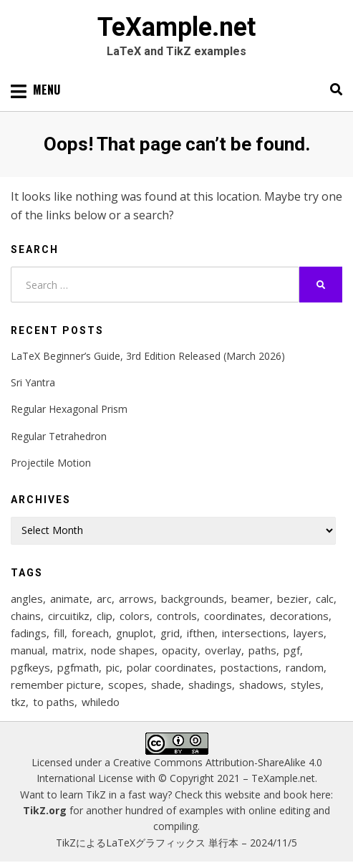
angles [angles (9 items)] (27, 598)
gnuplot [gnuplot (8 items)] (135, 633)
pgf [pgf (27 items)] (292, 650)
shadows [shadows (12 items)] (261, 685)
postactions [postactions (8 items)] (250, 667)
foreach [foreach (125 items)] (90, 633)
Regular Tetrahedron (59, 436)
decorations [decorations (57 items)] (299, 616)
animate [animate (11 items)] (70, 598)
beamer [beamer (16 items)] (251, 598)
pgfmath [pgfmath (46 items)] (78, 667)
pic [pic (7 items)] (113, 667)
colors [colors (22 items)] (135, 616)
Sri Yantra (33, 382)
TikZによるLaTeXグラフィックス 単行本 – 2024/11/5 (176, 843)
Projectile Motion (51, 463)
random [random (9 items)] (305, 667)
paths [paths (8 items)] (262, 650)
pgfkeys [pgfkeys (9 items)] (30, 667)
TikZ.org (45, 810)
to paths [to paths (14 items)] (54, 702)
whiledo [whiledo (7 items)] (101, 702)
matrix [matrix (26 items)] (68, 650)
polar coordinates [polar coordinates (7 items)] (170, 667)
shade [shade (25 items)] (166, 685)
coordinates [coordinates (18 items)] (233, 616)
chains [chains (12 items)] (26, 616)
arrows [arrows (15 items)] (136, 598)
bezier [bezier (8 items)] (293, 598)
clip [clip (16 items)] (105, 616)
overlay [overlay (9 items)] (223, 650)
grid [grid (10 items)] (170, 633)
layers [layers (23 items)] (309, 633)
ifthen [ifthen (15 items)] (201, 633)
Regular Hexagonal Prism (69, 409)
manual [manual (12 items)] (28, 650)
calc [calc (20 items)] (325, 598)
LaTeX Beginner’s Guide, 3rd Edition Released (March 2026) (148, 356)
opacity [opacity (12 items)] (180, 650)
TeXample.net (176, 27)
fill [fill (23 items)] (59, 633)
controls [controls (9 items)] (177, 616)
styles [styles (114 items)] (306, 685)
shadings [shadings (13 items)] (210, 685)
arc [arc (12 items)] (104, 598)
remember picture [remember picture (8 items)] (56, 685)
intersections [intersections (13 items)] (254, 633)
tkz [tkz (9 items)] (18, 702)
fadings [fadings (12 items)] (29, 633)
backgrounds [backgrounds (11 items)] (193, 598)
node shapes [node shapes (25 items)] (123, 650)
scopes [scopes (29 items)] (126, 685)
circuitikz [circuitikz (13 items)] (69, 616)
